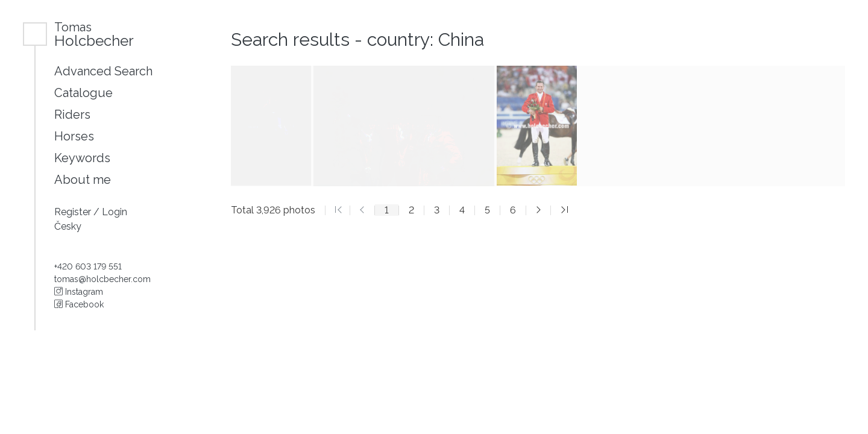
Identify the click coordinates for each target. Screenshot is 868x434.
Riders (72, 115)
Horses (74, 136)
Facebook (79, 304)
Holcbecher (94, 34)
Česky (68, 226)
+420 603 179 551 (88, 266)
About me (83, 180)
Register (74, 212)
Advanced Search (103, 71)
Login (115, 212)
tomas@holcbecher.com (102, 279)
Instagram (79, 292)
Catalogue (83, 93)
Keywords (82, 158)
